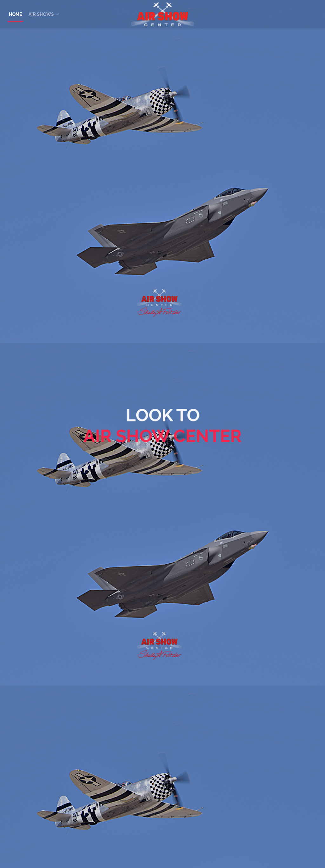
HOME (16, 14)
